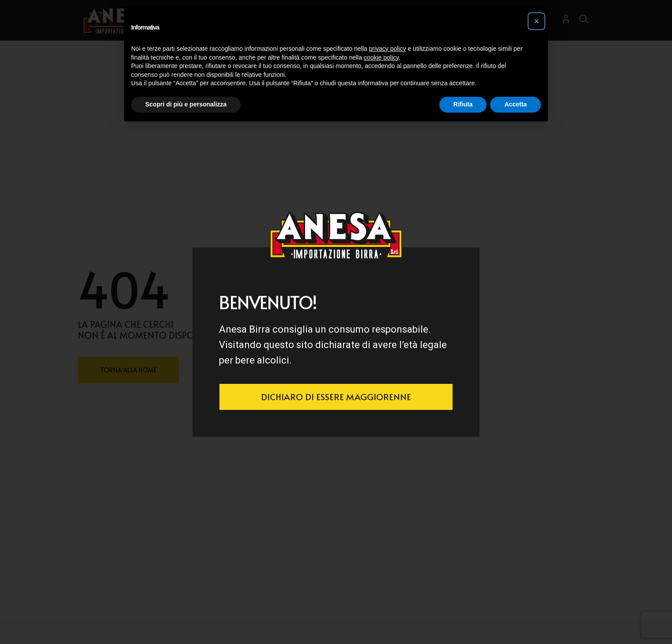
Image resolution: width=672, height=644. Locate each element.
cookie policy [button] (381, 57)
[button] (536, 21)
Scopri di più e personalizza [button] (186, 104)
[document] (336, 322)
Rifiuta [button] (463, 104)
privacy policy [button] (388, 49)
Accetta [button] (515, 104)
